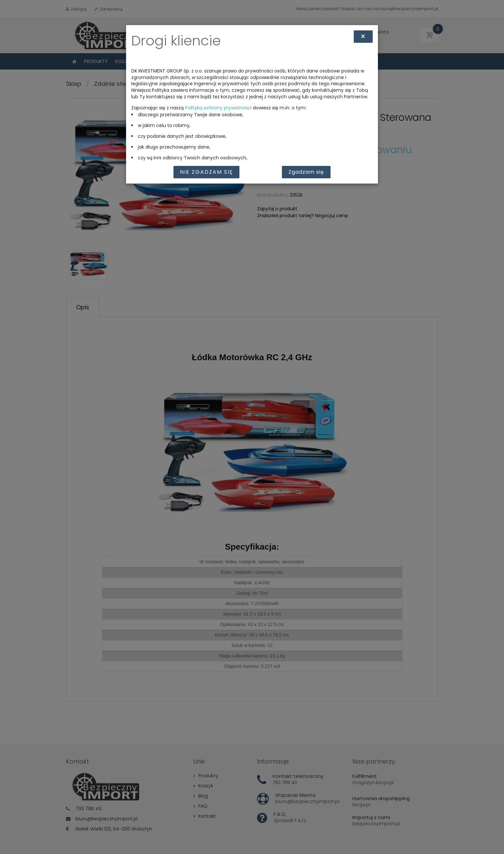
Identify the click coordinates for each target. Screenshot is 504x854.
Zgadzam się (306, 172)
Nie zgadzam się (206, 172)
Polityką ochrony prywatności (218, 108)
